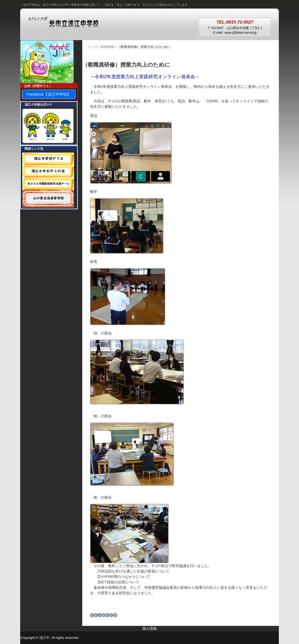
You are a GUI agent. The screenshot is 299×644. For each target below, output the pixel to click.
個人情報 (149, 628)
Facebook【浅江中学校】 (49, 94)
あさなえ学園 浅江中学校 (68, 23)
